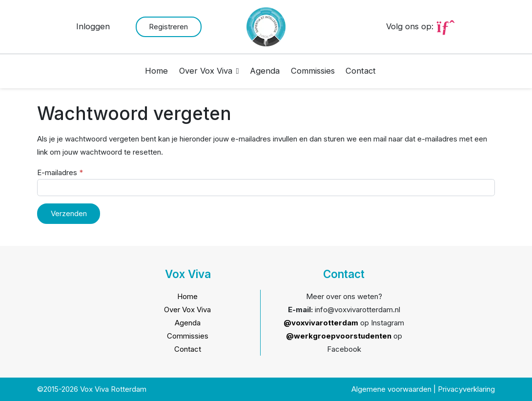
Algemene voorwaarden (391, 389)
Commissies (313, 71)
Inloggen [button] (93, 26)
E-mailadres (60, 172)
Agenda (265, 71)
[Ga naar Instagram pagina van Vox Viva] (445, 26)
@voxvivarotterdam (321, 323)
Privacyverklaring (466, 389)
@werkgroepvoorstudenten (339, 336)
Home (156, 71)
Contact (361, 71)
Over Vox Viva (206, 71)
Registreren (168, 27)
